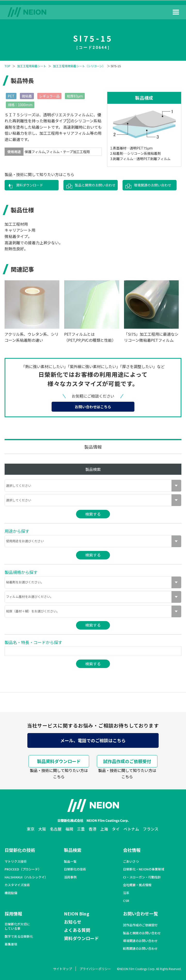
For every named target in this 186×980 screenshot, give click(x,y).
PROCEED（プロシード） (23, 869)
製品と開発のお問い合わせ (95, 185)
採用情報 (13, 913)
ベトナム (131, 829)
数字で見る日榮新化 (19, 936)
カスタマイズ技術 (17, 885)
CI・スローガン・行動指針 (142, 877)
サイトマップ (62, 969)
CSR (126, 901)
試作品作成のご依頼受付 (127, 761)
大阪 (42, 829)
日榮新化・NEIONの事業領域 (144, 869)
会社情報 (132, 850)
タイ (116, 829)
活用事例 (70, 877)
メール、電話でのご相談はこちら (93, 740)
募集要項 (11, 944)
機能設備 (11, 893)
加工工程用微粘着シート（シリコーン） (79, 66)
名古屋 (56, 829)
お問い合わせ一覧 (140, 913)
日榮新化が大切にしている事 (17, 926)
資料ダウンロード (30, 185)
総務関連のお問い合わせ (140, 949)
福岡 (69, 829)
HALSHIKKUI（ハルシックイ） (26, 877)
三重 (81, 829)
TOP (8, 66)
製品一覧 (70, 861)
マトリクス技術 (16, 861)
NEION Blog (77, 913)
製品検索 (73, 850)
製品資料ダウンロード (59, 761)
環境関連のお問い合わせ (153, 185)
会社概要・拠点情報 (137, 885)
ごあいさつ (131, 861)
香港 (93, 829)
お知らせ (73, 922)
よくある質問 (77, 930)
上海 (104, 829)
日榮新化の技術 (20, 850)
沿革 (126, 893)
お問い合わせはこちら (93, 407)
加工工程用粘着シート (32, 66)
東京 (31, 829)
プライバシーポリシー (95, 969)
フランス (151, 829)
